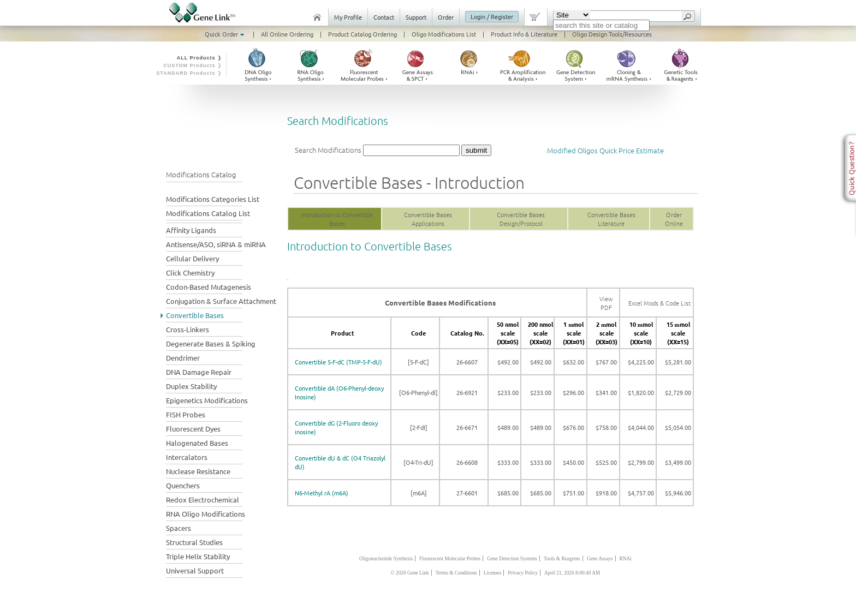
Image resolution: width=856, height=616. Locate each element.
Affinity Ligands (191, 230)
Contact (384, 17)
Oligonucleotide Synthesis (386, 559)
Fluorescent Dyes (193, 429)
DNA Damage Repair (199, 372)
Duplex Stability (191, 386)
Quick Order (225, 34)
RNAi (626, 559)
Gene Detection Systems (512, 559)
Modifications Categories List (213, 199)
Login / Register (492, 16)
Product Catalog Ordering (362, 34)
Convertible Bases (195, 315)
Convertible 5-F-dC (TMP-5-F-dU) (338, 362)
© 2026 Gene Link (410, 573)
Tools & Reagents (562, 559)
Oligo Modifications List (444, 34)
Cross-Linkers (188, 329)
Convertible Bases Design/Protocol (521, 219)
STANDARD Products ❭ (189, 73)
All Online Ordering (287, 34)
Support (416, 17)
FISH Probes (186, 414)
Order (446, 17)
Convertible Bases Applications (428, 219)
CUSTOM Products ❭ (193, 65)
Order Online (674, 219)
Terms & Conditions (456, 573)
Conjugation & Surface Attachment (221, 301)
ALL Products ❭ (200, 58)
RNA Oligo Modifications (206, 514)
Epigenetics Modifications (207, 400)
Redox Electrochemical (203, 500)
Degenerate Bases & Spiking (211, 343)
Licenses (493, 573)
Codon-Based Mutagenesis (209, 287)
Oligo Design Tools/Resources (612, 34)
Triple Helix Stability (198, 556)
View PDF (606, 303)
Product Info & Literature (524, 34)
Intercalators (187, 457)
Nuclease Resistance (198, 471)
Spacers (179, 528)
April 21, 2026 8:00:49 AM (572, 573)
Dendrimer (183, 358)
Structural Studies (194, 542)
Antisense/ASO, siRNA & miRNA (216, 244)
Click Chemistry (190, 273)
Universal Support (195, 570)
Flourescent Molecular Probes (450, 559)
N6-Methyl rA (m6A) (322, 493)
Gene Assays (600, 559)
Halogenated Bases (197, 443)
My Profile (348, 17)
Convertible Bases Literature (611, 219)
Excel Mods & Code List (659, 303)
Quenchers (183, 485)
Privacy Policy (523, 573)
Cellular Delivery (192, 258)
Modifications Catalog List (208, 213)
